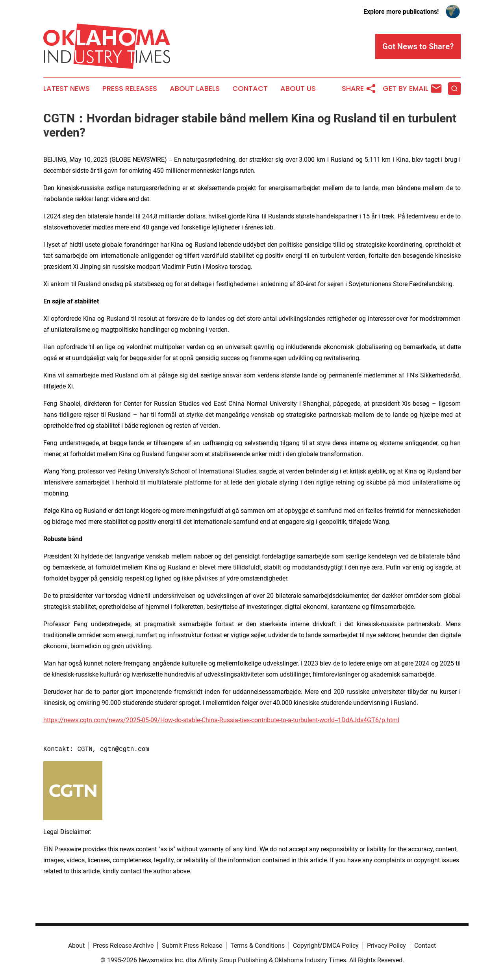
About (76, 946)
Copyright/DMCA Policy (326, 946)
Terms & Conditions (258, 946)
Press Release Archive (123, 946)
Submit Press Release (192, 946)
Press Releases (130, 89)
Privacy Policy (386, 946)
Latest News (67, 89)
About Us (298, 89)
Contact (250, 89)
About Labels (195, 89)
